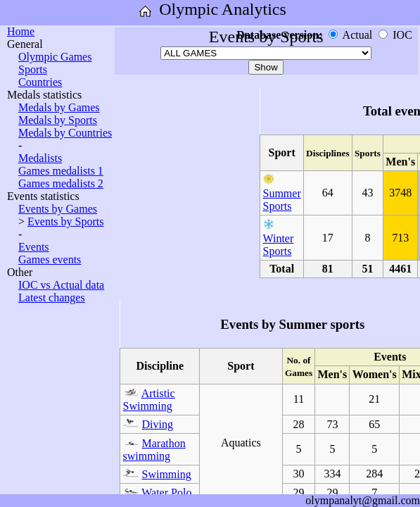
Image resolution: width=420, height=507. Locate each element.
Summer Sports (282, 200)
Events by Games (58, 209)
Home (21, 31)
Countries (40, 82)
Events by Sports (65, 221)
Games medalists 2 (61, 183)
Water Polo (166, 493)
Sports (33, 69)
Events (34, 247)
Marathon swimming (154, 450)
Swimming (167, 474)
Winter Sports (279, 245)
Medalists (40, 158)
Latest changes (52, 298)
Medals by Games (59, 107)
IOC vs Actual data (61, 285)
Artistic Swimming (149, 400)
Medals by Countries (65, 133)
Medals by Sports (58, 120)
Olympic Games (55, 57)
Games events (50, 259)
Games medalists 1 (61, 171)
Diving (158, 424)
